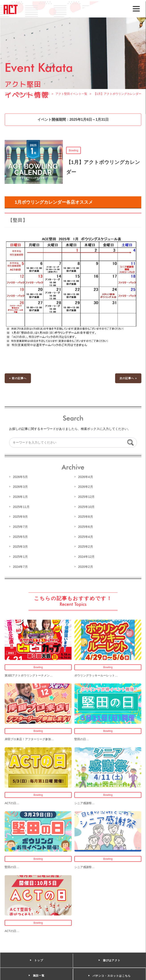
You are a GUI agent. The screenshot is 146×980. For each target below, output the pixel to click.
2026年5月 (21, 477)
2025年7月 (21, 527)
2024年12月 (86, 557)
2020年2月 (86, 567)
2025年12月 (86, 497)
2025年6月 (86, 527)
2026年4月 (86, 477)
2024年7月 (21, 567)
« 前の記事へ (18, 379)
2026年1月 (21, 497)
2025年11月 (21, 507)
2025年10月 (86, 507)
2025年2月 (86, 547)
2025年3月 (21, 547)
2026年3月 (21, 487)
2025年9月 (21, 517)
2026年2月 (86, 487)
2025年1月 (21, 557)
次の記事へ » (128, 379)
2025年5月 (21, 537)
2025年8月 (86, 517)
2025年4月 (86, 537)
